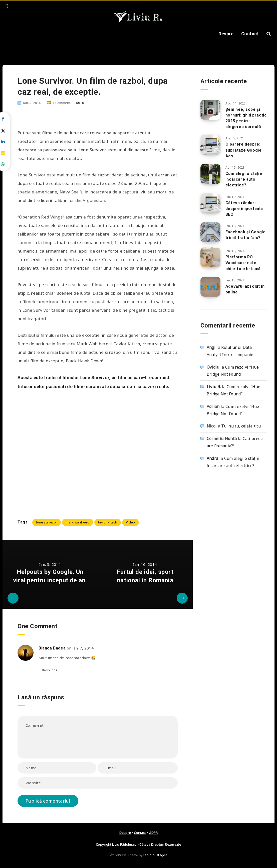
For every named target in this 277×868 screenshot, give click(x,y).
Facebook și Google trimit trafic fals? (246, 235)
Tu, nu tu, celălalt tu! (241, 426)
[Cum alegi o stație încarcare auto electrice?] (210, 174)
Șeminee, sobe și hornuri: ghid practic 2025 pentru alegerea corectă (246, 118)
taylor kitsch (108, 522)
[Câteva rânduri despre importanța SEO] (210, 203)
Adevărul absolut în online (245, 289)
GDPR (153, 833)
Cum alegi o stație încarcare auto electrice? (244, 179)
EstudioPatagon (155, 855)
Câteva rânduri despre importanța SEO (244, 209)
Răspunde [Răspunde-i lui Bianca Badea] (50, 670)
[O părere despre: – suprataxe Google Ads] (210, 145)
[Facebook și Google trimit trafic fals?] (210, 232)
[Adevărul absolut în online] (210, 287)
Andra (213, 458)
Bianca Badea (52, 648)
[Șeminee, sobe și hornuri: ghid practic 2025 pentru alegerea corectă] (210, 110)
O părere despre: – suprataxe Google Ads (245, 150)
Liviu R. (214, 387)
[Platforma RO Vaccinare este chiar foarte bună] (210, 257)
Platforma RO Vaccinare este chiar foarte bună (243, 263)
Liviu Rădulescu (124, 844)
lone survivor (47, 522)
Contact (250, 34)
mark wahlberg (78, 522)
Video (130, 522)
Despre (226, 34)
